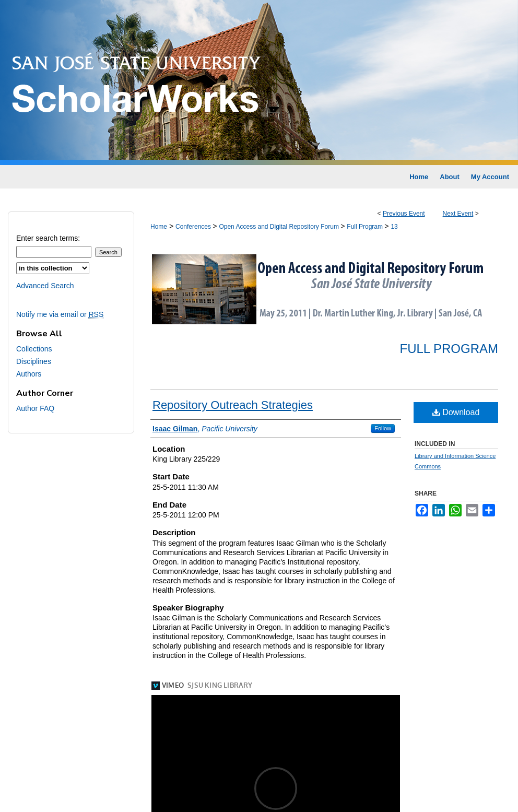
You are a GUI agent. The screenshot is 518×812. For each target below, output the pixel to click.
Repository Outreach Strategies (233, 405)
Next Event (458, 214)
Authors (29, 374)
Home (159, 227)
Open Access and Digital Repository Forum (280, 227)
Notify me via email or (60, 314)
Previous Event (404, 214)
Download (456, 412)
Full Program (366, 227)
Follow (383, 428)
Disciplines (34, 361)
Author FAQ (35, 408)
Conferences (194, 227)
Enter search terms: (48, 238)
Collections (34, 349)
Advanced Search (45, 286)
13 (394, 227)
